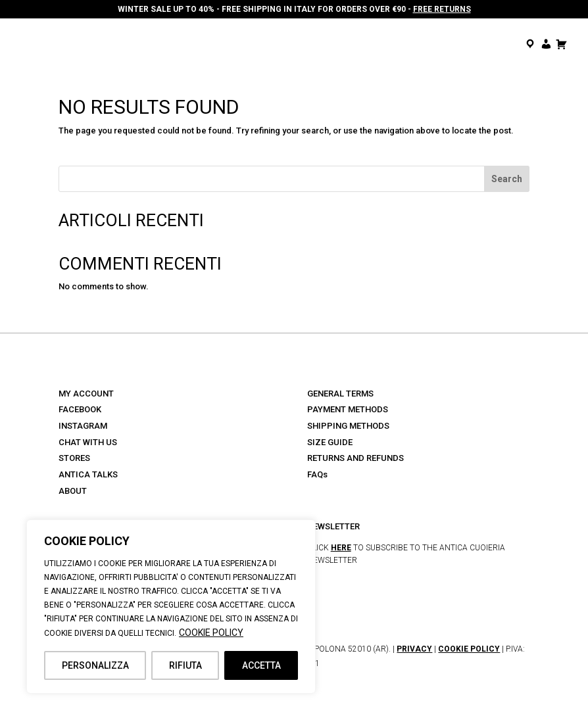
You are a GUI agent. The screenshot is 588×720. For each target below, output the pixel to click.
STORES (74, 458)
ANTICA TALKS (88, 474)
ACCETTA (261, 665)
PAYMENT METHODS (348, 409)
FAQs (317, 474)
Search (507, 179)
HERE (341, 548)
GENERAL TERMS (340, 394)
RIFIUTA (185, 665)
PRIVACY (414, 649)
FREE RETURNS (442, 9)
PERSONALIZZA (95, 665)
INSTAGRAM (83, 426)
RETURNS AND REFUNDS (355, 458)
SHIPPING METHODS (348, 426)
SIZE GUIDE (330, 442)
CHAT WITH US (88, 442)
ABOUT (73, 491)
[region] (171, 607)
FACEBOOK (80, 409)
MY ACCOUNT (86, 394)
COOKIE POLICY (211, 633)
